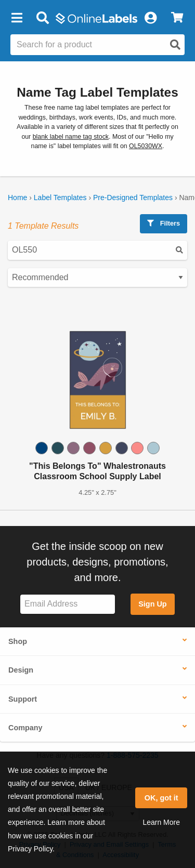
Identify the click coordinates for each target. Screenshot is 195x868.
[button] (17, 18)
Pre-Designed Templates (133, 198)
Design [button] (21, 670)
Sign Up (152, 604)
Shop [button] (18, 641)
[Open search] (175, 45)
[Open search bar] (42, 18)
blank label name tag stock (71, 137)
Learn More (161, 822)
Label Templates (60, 198)
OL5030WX (146, 146)
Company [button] (25, 728)
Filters (164, 223)
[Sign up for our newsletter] (68, 604)
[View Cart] (177, 18)
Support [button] (23, 699)
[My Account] (150, 18)
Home (17, 198)
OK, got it (161, 798)
